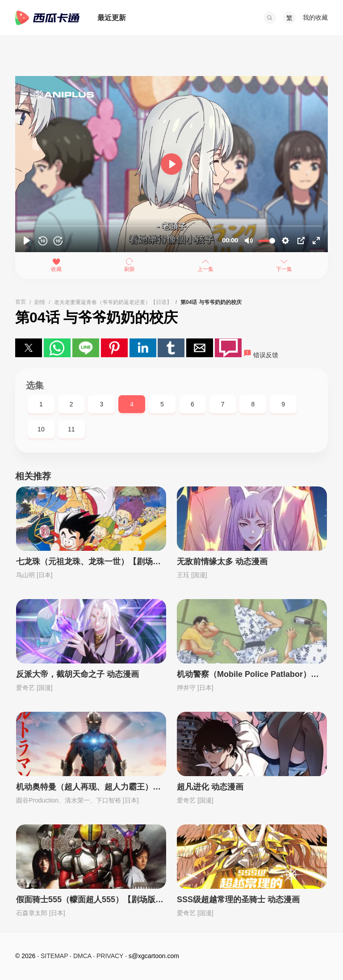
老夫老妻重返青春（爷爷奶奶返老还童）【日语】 (113, 302)
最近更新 (112, 18)
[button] (270, 18)
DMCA (82, 956)
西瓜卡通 (47, 18)
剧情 (40, 302)
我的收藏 (315, 17)
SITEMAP (54, 956)
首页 (21, 302)
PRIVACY (110, 956)
